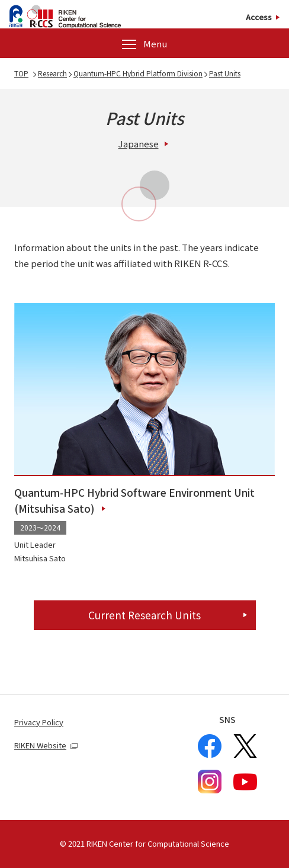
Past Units (225, 73)
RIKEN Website (46, 745)
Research (52, 73)
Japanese (139, 144)
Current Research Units (144, 615)
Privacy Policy (39, 722)
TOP (21, 73)
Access (259, 17)
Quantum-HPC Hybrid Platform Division (138, 73)
